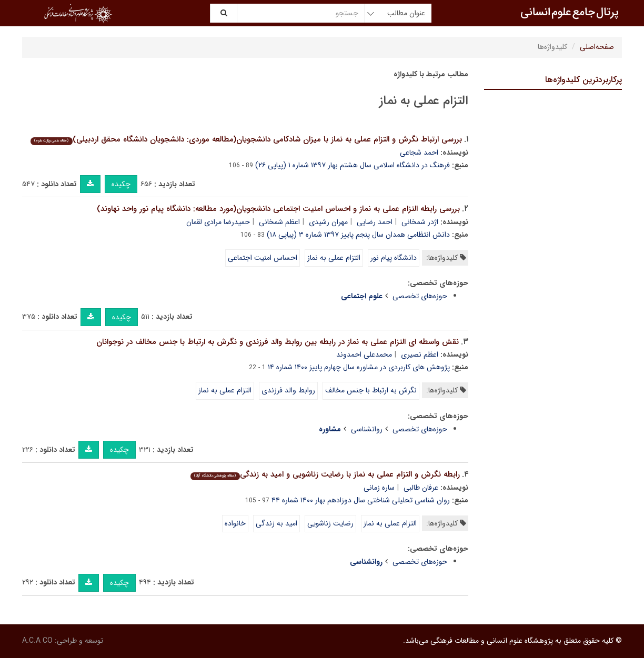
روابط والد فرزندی (288, 390)
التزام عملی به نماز (334, 258)
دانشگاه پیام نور (394, 258)
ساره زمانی (379, 488)
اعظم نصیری (420, 355)
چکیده (121, 184)
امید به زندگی (276, 523)
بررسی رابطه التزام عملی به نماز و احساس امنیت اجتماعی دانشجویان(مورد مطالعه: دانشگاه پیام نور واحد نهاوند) (278, 209)
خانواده (235, 523)
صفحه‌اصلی (597, 47)
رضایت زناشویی (330, 523)
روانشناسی (367, 429)
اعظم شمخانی (279, 222)
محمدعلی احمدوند (364, 355)
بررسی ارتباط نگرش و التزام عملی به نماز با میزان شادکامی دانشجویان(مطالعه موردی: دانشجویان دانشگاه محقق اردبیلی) (246, 139)
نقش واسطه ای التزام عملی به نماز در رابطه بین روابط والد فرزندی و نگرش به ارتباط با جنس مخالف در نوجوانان (278, 342)
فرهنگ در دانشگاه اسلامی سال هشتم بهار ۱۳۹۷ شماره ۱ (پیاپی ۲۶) (353, 165)
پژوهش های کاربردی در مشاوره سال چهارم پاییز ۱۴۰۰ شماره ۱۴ (359, 367)
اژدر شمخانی (420, 222)
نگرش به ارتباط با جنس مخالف (371, 390)
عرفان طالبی (421, 488)
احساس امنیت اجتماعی (263, 258)
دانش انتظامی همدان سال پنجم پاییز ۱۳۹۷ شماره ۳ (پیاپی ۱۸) (358, 235)
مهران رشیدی (328, 222)
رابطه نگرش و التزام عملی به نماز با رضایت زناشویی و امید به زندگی (325, 474)
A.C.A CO (37, 641)
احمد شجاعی (419, 153)
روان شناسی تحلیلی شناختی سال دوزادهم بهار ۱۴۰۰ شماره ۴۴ (361, 500)
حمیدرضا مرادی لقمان (218, 222)
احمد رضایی (375, 222)
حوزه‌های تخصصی (420, 296)
